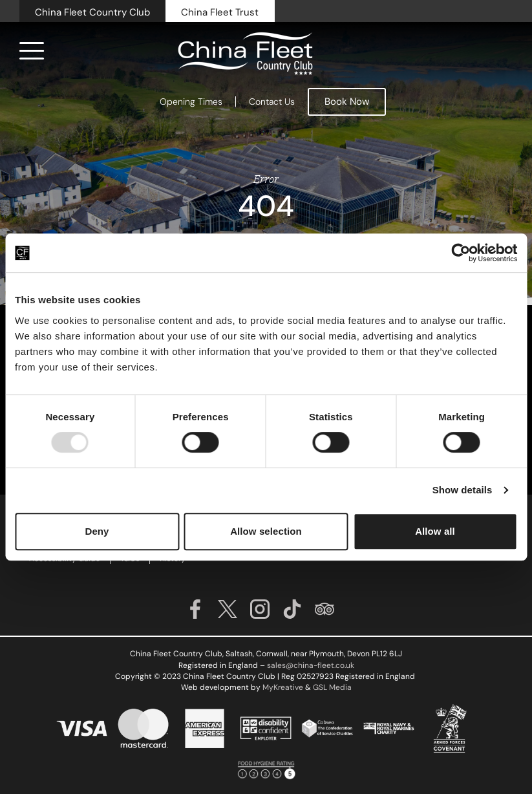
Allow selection (266, 531)
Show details (463, 490)
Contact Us (272, 102)
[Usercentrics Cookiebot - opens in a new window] (461, 253)
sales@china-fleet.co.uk (311, 665)
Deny (97, 531)
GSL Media (332, 687)
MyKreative (283, 687)
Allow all (435, 531)
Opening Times (191, 102)
